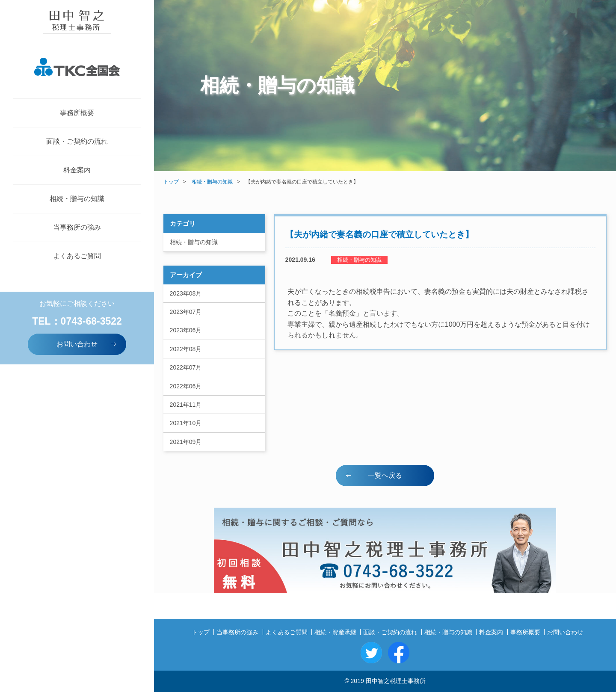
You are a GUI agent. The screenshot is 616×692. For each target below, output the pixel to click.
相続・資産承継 (335, 632)
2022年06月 (186, 386)
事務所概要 (77, 113)
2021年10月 (186, 423)
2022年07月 (186, 367)
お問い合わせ (87, 344)
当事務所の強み (77, 227)
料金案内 (77, 170)
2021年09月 (186, 442)
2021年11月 (186, 405)
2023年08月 (186, 293)
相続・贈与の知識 (77, 199)
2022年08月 (186, 349)
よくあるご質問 (77, 256)
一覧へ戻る (373, 475)
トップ (171, 182)
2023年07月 (186, 312)
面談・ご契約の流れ (77, 141)
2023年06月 (186, 330)
